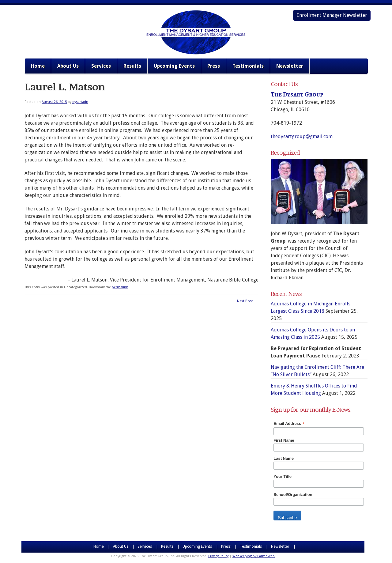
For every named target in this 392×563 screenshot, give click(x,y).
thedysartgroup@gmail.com (302, 136)
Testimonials (248, 66)
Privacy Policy (218, 556)
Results (132, 66)
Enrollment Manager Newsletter (332, 15)
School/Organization (293, 495)
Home (38, 66)
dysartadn (80, 102)
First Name (284, 440)
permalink (120, 287)
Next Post (245, 301)
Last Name (284, 458)
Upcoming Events (174, 66)
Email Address (289, 424)
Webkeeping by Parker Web (254, 556)
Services (101, 66)
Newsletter (290, 66)
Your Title (283, 476)
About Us (68, 66)
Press (214, 66)
